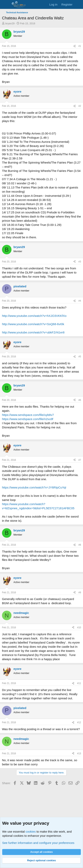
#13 (79, 753)
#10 (79, 628)
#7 (80, 460)
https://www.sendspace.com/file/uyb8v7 (28, 415)
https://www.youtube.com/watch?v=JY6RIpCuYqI (34, 487)
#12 (79, 722)
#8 (80, 545)
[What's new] (78, 4)
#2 (80, 106)
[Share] (74, 46)
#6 (80, 400)
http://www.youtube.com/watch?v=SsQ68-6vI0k (33, 324)
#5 (80, 357)
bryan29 (10, 23)
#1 (80, 46)
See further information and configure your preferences (38, 843)
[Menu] (5, 5)
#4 (80, 301)
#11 (79, 683)
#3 (80, 262)
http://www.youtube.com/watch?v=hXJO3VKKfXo (34, 316)
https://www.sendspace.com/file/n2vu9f (28, 419)
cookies (31, 832)
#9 (80, 593)
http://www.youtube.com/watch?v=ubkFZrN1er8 (33, 332)
